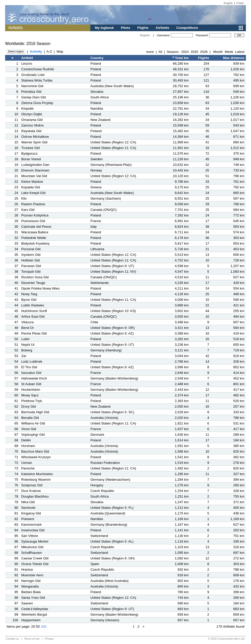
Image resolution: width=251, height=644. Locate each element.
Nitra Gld (28, 502)
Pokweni (28, 519)
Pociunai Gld (31, 249)
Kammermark (31, 525)
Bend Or (28, 328)
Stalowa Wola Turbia (37, 80)
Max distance (234, 58)
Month (218, 52)
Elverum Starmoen (35, 170)
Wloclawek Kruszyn (36, 457)
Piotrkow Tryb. (32, 401)
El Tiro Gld (29, 367)
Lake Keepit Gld (33, 193)
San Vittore (30, 536)
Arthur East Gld (33, 317)
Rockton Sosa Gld (35, 277)
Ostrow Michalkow (35, 137)
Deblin (26, 440)
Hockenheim (31, 390)
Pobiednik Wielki (34, 238)
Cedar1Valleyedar (35, 609)
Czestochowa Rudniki (37, 69)
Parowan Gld (31, 266)
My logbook (104, 28)
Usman (27, 463)
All (160, 52)
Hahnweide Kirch (34, 378)
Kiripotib (27, 108)
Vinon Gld (29, 429)
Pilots (125, 28)
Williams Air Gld (33, 423)
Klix (24, 198)
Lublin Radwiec (33, 305)
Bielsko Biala (31, 592)
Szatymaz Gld (32, 485)
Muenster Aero (32, 575)
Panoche (28, 468)
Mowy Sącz (30, 395)
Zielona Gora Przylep (37, 103)
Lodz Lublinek (32, 361)
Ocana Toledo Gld (35, 564)
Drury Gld (28, 406)
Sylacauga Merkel (35, 541)
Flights (143, 28)
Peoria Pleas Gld (34, 333)
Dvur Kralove (31, 491)
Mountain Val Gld (34, 176)
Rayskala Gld (31, 131)
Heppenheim (31, 620)
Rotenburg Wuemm (36, 480)
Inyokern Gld (31, 255)
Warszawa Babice (35, 232)
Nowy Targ (29, 294)
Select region (16, 51)
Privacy (49, 639)
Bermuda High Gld (35, 412)
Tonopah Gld (31, 272)
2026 (204, 52)
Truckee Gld (30, 148)
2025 (194, 52)
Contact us (12, 639)
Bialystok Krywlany (35, 243)
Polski (240, 3)
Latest (240, 52)
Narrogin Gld (31, 581)
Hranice (27, 570)
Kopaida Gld (30, 187)
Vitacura (27, 322)
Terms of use (32, 639)
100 (43, 626)
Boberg (27, 350)
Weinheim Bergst (34, 614)
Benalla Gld (30, 418)
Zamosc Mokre (32, 125)
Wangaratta (30, 586)
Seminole (28, 508)
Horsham (28, 446)
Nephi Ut (28, 345)
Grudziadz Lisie (33, 75)
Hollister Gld (30, 260)
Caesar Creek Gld (35, 558)
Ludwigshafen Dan (35, 165)
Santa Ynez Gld (33, 598)
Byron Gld (29, 300)
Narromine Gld (32, 86)
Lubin (25, 339)
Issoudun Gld (31, 373)
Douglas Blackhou (35, 496)
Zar (24, 356)
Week (229, 52)
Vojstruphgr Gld (33, 435)
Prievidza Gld (31, 92)
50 (38, 626)
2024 (185, 52)
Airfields (162, 28)
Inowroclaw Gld (33, 530)
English (228, 3)
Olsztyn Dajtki (32, 114)
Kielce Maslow (32, 182)
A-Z (49, 51)
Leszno (27, 64)
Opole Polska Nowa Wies (40, 288)
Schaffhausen (32, 553)
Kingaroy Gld (31, 513)
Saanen (27, 603)
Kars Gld (28, 210)
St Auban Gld (31, 384)
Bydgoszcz (29, 153)
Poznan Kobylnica (35, 215)
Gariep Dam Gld (33, 97)
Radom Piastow (33, 204)
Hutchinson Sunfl (34, 311)
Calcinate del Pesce (36, 227)
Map (60, 51)
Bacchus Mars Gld (35, 451)
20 (33, 626)
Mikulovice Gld (32, 547)
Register (145, 35)
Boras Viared (31, 159)
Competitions (187, 28)
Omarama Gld (32, 120)
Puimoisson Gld (33, 221)
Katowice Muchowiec (37, 474)
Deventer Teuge (33, 283)
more (150, 52)
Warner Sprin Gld (34, 142)
